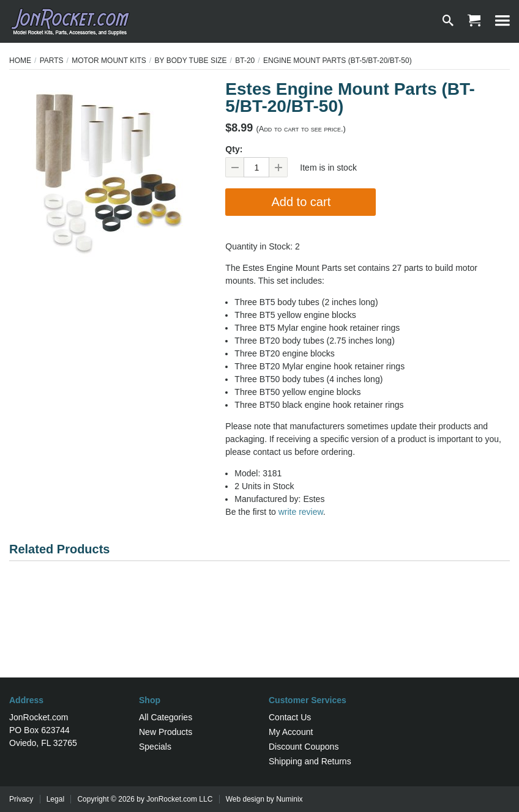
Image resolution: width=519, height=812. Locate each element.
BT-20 (245, 61)
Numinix (289, 799)
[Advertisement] (259, 638)
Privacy (21, 799)
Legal (55, 799)
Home (20, 61)
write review (301, 512)
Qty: (234, 149)
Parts (52, 61)
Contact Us (290, 717)
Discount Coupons (304, 747)
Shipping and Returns (310, 761)
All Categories (166, 717)
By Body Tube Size (191, 61)
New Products (166, 732)
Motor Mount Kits (109, 61)
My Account (291, 732)
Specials (155, 747)
